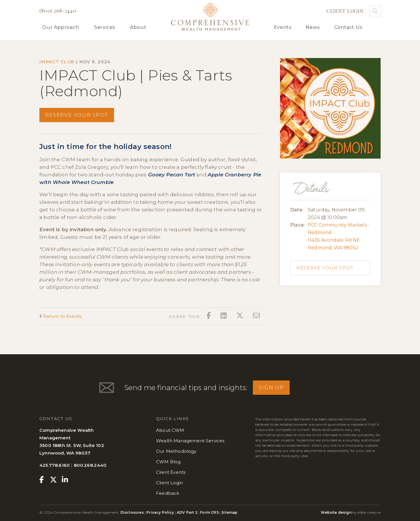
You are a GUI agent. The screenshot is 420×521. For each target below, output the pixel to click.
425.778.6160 (55, 465)
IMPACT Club (57, 62)
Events (283, 27)
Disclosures (133, 512)
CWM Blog (168, 462)
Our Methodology (176, 451)
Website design (336, 512)
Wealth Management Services (190, 441)
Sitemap (229, 512)
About (138, 27)
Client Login (345, 11)
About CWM (170, 430)
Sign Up (271, 387)
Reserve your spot (77, 115)
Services (105, 27)
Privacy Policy (160, 512)
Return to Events (60, 316)
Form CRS (209, 512)
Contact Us (348, 27)
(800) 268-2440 (58, 10)
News (313, 27)
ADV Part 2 (187, 512)
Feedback (168, 493)
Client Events (171, 472)
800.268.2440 (90, 465)
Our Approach (61, 27)
